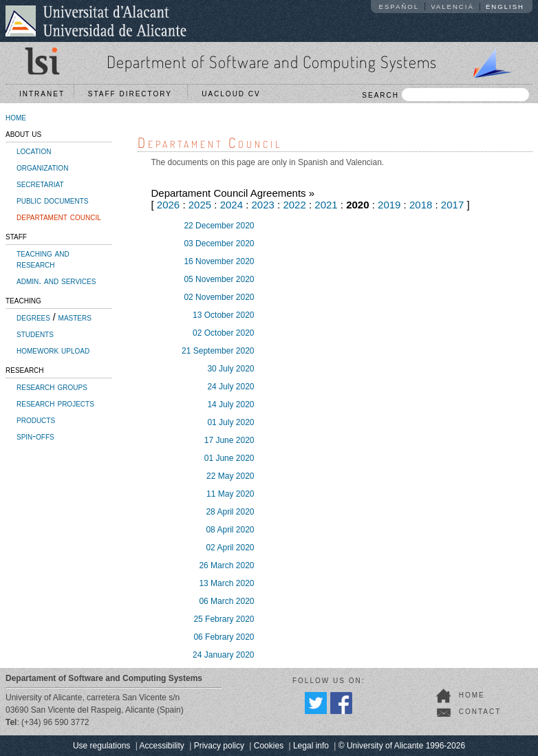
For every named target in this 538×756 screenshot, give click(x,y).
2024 (232, 205)
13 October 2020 (223, 315)
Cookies (269, 746)
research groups (52, 387)
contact (480, 712)
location (34, 151)
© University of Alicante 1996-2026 (402, 746)
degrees (33, 317)
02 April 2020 (230, 548)
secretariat (40, 184)
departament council (59, 217)
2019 (389, 205)
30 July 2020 (230, 369)
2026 (168, 205)
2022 (294, 205)
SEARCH (445, 95)
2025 (200, 205)
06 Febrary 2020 (224, 637)
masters (75, 317)
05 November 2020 (219, 279)
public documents (52, 200)
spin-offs (35, 436)
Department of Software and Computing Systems (272, 62)
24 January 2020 (223, 655)
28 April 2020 (230, 512)
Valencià (452, 7)
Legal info (311, 746)
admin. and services (56, 281)
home (16, 117)
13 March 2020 (226, 583)
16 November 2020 (219, 261)
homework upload (53, 350)
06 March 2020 (226, 601)
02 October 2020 (223, 333)
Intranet (42, 94)
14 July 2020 (230, 404)
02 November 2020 (219, 297)
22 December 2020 (219, 226)
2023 (263, 205)
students (35, 334)
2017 (452, 205)
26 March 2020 (226, 565)
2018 (421, 205)
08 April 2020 (230, 530)
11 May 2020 (230, 494)
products (36, 420)
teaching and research (43, 259)
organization (42, 167)
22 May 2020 (230, 476)
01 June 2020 (229, 458)
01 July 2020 (230, 422)
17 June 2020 (229, 440)
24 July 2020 (230, 387)
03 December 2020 (219, 244)
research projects (55, 403)
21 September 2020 (218, 351)
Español (399, 7)
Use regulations (101, 746)
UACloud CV (234, 94)
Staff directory (133, 94)
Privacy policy (219, 746)
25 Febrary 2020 (224, 619)
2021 (326, 205)
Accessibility (161, 746)
